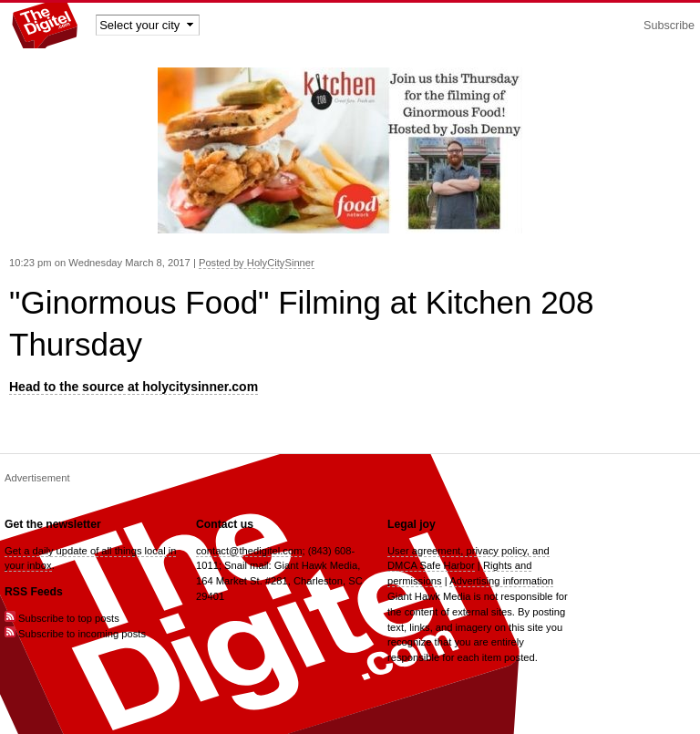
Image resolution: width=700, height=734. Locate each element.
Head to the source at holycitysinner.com (134, 387)
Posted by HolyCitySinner (257, 263)
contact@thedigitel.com (249, 551)
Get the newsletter (53, 524)
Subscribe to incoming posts (75, 634)
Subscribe (669, 26)
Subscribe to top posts (62, 618)
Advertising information (501, 581)
